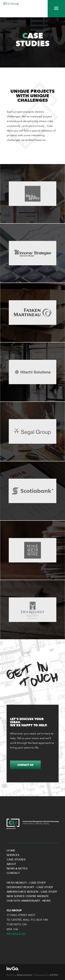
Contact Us (25, 765)
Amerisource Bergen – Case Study (32, 892)
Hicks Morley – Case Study (26, 883)
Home (11, 851)
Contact (13, 873)
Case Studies (16, 860)
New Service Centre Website (28, 896)
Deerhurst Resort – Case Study (30, 887)
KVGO (54, 975)
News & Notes (17, 869)
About (11, 864)
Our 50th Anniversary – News (29, 901)
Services (13, 855)
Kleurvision (25, 975)
